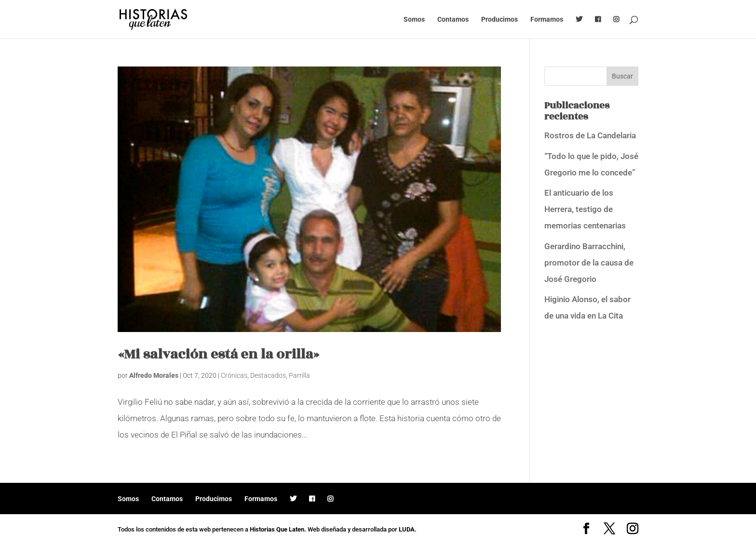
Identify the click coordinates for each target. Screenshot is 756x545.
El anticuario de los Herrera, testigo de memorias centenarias (585, 209)
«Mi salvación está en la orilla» (218, 354)
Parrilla (299, 375)
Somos (414, 20)
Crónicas (234, 375)
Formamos (547, 20)
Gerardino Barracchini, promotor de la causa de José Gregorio (589, 263)
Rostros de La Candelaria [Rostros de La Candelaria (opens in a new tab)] (590, 135)
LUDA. (408, 529)
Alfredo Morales (154, 375)
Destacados (268, 375)
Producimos (499, 20)
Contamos (453, 20)
